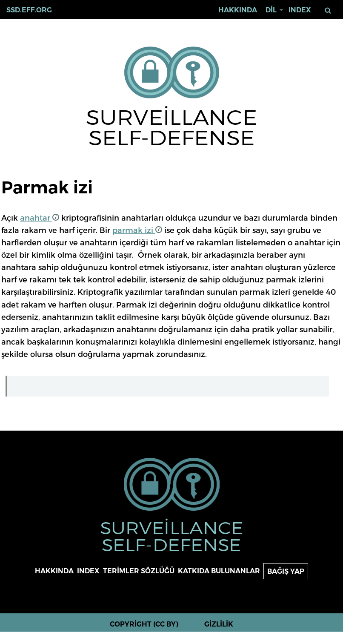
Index (300, 10)
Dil (271, 10)
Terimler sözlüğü (139, 571)
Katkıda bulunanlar (219, 571)
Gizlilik (219, 624)
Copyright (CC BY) (144, 624)
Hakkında (238, 10)
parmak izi (137, 230)
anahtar (40, 217)
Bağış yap (286, 571)
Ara (328, 10)
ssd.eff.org (29, 10)
